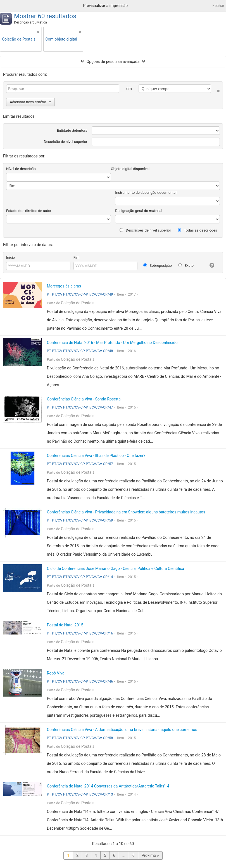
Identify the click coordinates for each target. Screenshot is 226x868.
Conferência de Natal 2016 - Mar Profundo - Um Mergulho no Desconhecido (112, 343)
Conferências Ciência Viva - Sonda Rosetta (84, 399)
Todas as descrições (197, 230)
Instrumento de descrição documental (146, 193)
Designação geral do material (139, 211)
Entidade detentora (72, 130)
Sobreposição (158, 266)
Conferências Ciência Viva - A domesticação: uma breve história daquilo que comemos (122, 730)
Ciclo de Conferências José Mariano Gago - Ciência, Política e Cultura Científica (116, 569)
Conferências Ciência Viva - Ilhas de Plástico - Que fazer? (96, 456)
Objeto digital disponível (130, 169)
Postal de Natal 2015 (65, 625)
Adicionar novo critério (30, 102)
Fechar (218, 6)
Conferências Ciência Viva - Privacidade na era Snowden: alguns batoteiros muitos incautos (126, 512)
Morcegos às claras (64, 286)
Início (10, 257)
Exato (186, 266)
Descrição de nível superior (66, 142)
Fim (77, 257)
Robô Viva (56, 673)
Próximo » (150, 855)
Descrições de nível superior (145, 230)
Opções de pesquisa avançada (113, 62)
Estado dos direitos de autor (29, 211)
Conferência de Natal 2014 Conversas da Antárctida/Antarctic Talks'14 (108, 786)
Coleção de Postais (78, 303)
